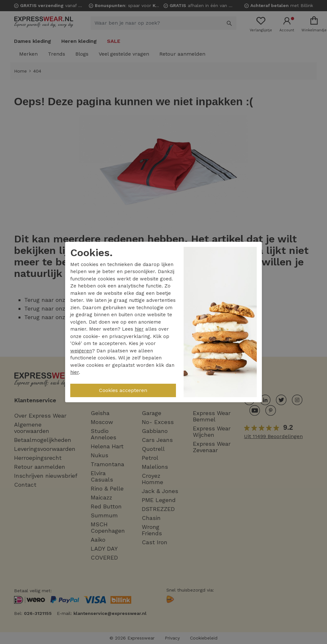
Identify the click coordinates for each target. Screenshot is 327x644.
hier (139, 329)
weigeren (81, 351)
